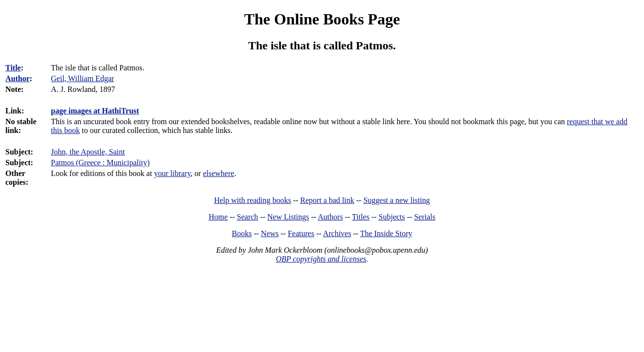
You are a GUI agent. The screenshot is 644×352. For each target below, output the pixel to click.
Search (248, 217)
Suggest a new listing (396, 200)
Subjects (392, 217)
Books (242, 233)
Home (218, 217)
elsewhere (219, 173)
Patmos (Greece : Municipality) (100, 163)
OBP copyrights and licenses (321, 259)
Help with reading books (252, 200)
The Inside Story (386, 233)
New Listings (288, 217)
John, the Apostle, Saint (88, 152)
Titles (361, 217)
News (270, 233)
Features (301, 233)
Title (13, 68)
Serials (425, 217)
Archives (337, 233)
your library (172, 173)
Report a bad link (327, 200)
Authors (331, 217)
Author (18, 78)
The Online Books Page (322, 19)
